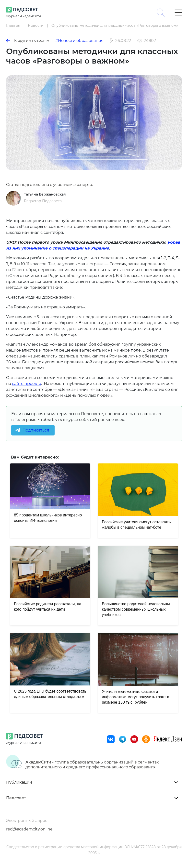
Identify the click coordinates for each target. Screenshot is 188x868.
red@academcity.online (29, 829)
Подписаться (36, 430)
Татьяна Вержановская (45, 194)
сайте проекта (27, 384)
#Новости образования (79, 41)
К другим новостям (28, 40)
